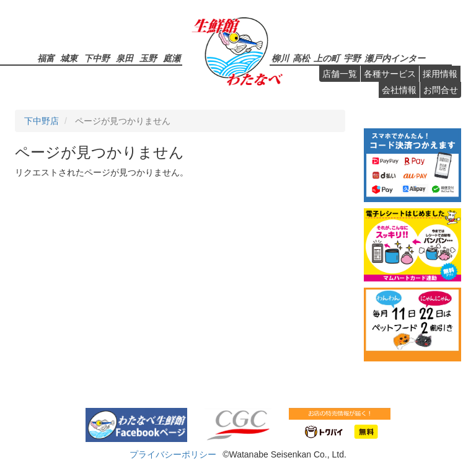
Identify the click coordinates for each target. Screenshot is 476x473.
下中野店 (42, 121)
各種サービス (390, 74)
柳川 (280, 58)
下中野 (97, 58)
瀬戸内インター (395, 58)
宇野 (352, 58)
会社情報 (399, 90)
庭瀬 (172, 58)
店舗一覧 (340, 74)
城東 (69, 58)
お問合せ (441, 90)
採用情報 (440, 74)
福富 (46, 58)
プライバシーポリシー (173, 454)
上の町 (327, 58)
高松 (301, 58)
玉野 (148, 58)
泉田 (125, 58)
